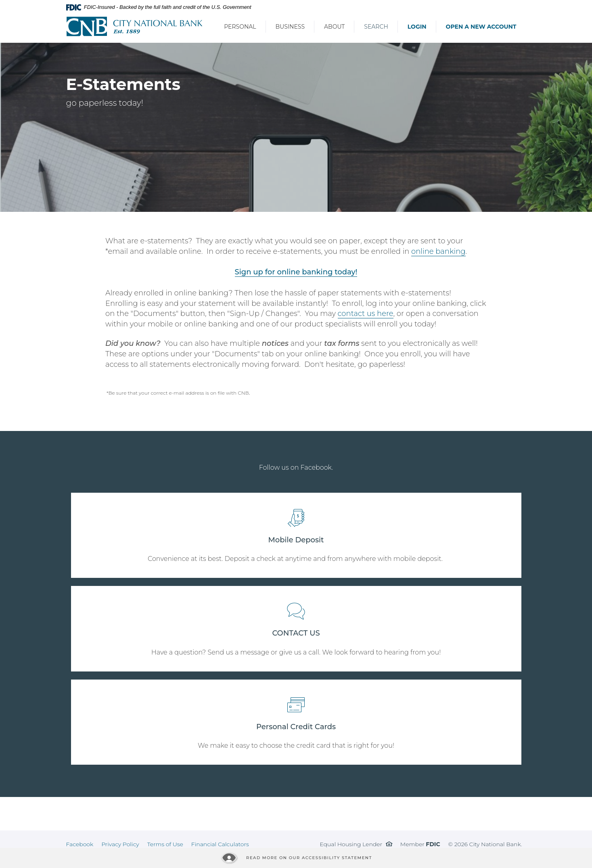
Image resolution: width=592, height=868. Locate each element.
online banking (438, 251)
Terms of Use (165, 844)
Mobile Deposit (296, 540)
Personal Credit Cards (296, 727)
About (334, 27)
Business (290, 27)
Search (376, 27)
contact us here (366, 314)
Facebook (80, 844)
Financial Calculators (220, 844)
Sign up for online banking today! (296, 272)
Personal (240, 27)
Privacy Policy (120, 844)
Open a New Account (481, 27)
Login (417, 27)
